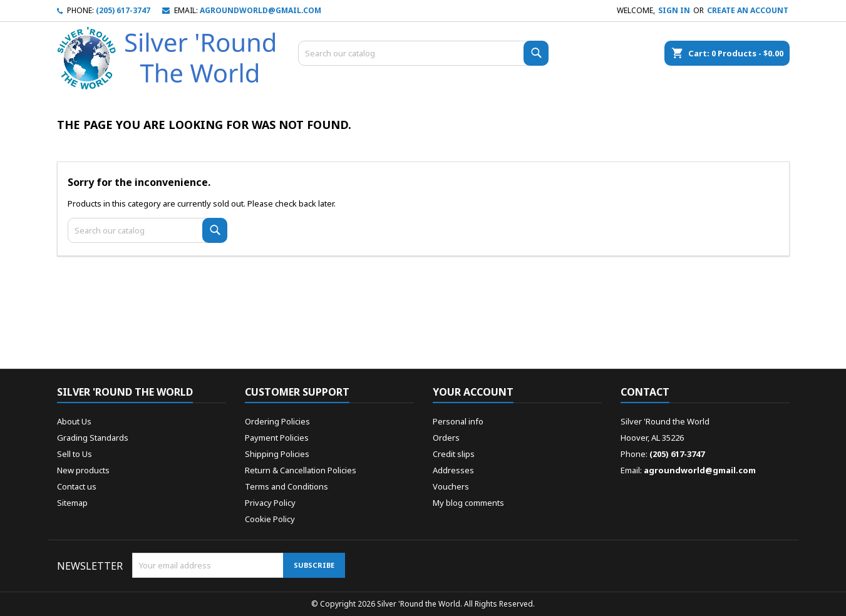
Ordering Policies (277, 421)
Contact (645, 392)
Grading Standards (93, 438)
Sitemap (72, 503)
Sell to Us (75, 454)
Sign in (674, 10)
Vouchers (451, 486)
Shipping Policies (277, 454)
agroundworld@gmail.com (261, 10)
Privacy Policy (270, 503)
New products (83, 470)
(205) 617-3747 (123, 10)
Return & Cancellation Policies (301, 470)
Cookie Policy (270, 519)
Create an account (748, 10)
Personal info (458, 421)
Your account (473, 392)
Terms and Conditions (286, 486)
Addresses (453, 470)
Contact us (77, 486)
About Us (74, 421)
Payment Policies (277, 438)
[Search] (423, 53)
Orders (446, 438)
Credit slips (454, 454)
